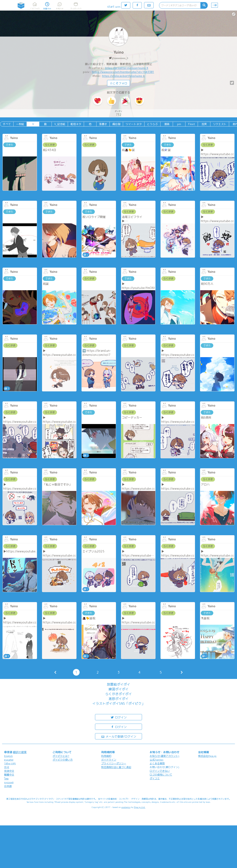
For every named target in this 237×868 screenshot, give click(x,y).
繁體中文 (9, 775)
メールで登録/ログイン (119, 736)
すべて (7, 124)
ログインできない (160, 771)
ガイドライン (109, 760)
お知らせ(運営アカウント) (164, 756)
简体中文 (9, 771)
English (8, 756)
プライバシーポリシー (114, 763)
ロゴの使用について (161, 775)
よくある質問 (157, 763)
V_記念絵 (60, 124)
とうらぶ (152, 124)
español (9, 760)
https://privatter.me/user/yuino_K (127, 68)
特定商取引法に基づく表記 (116, 767)
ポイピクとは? (61, 756)
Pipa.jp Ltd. (140, 807)
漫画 (167, 124)
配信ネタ (76, 124)
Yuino (119, 52)
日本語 (8, 786)
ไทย (6, 779)
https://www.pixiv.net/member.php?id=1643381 (123, 72)
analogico (126, 807)
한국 (7, 767)
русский (9, 782)
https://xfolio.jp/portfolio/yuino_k (123, 76)
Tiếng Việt (10, 763)
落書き (103, 124)
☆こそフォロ (118, 83)
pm (179, 124)
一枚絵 (20, 124)
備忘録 (116, 124)
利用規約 (106, 756)
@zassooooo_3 (120, 58)
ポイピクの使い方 (63, 760)
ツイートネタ (134, 124)
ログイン (118, 717)
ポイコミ (155, 778)
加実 (204, 124)
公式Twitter (157, 760)
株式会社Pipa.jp (207, 756)
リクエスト (220, 124)
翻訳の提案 (20, 752)
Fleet (192, 124)
